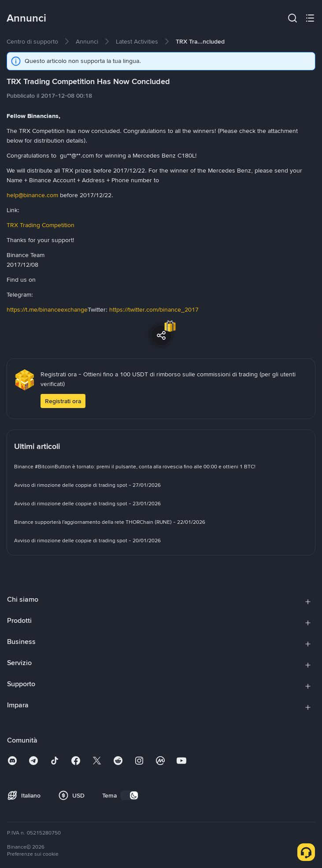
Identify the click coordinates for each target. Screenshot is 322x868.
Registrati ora (63, 401)
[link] (32, 41)
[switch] (130, 795)
